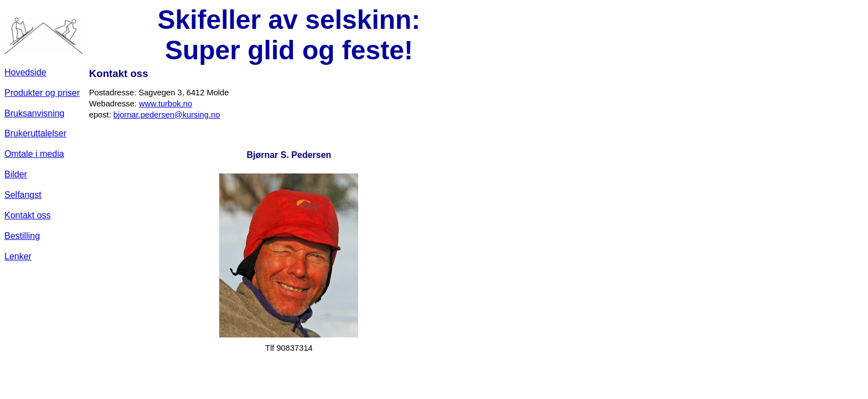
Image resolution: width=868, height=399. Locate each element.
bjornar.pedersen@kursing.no (167, 115)
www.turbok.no (166, 104)
